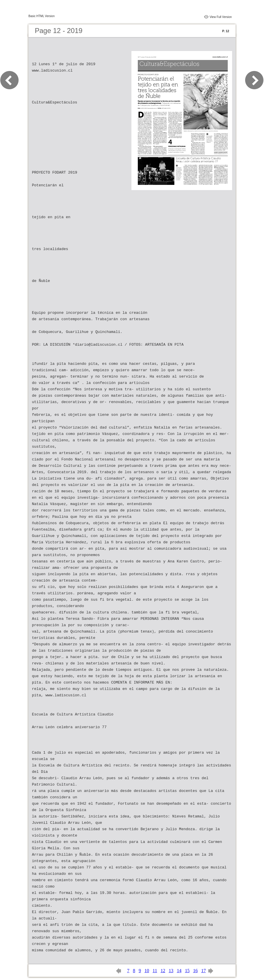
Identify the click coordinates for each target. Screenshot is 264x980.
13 (171, 971)
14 (179, 971)
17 (203, 971)
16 (195, 971)
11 (155, 971)
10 (147, 971)
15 (187, 971)
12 (163, 971)
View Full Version (221, 17)
